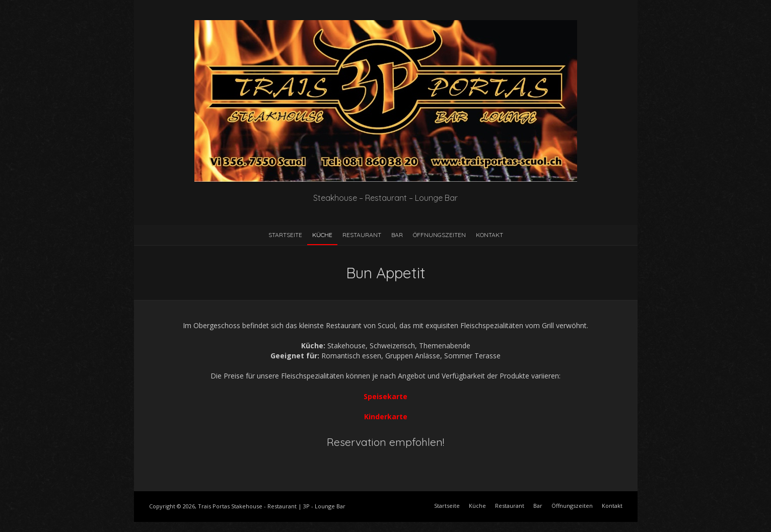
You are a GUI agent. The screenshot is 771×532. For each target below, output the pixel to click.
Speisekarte (385, 396)
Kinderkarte (386, 416)
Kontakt (489, 235)
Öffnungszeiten (439, 235)
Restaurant (362, 235)
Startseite (285, 235)
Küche (322, 235)
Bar (397, 235)
